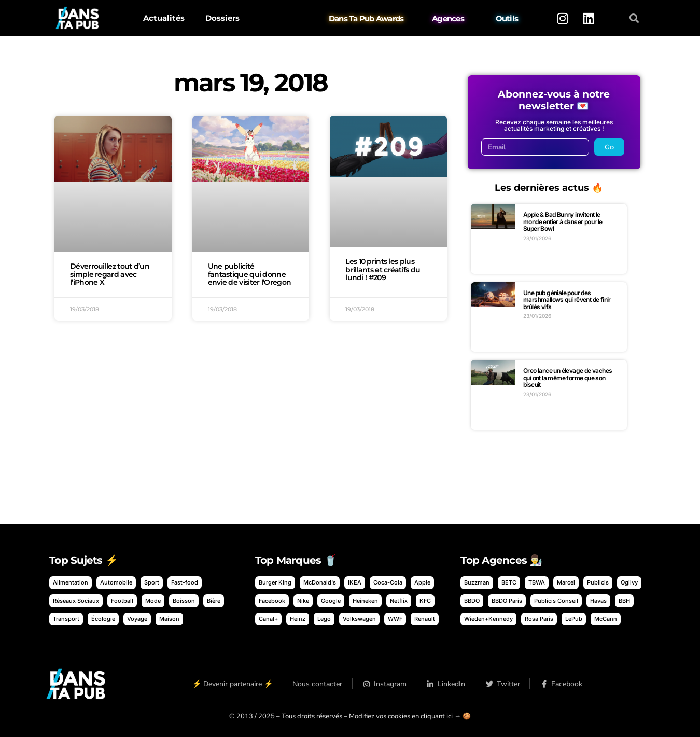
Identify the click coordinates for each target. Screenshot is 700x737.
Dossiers (222, 18)
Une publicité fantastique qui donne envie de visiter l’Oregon (250, 274)
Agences (448, 18)
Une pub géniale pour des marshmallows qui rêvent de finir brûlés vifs (567, 300)
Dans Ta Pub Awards (366, 18)
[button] (634, 18)
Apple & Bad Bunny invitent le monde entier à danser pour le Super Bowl (563, 221)
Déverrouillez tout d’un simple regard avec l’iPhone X (110, 274)
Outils (507, 18)
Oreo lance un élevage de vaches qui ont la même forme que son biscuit (568, 378)
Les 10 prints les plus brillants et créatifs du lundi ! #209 (383, 270)
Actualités (164, 18)
